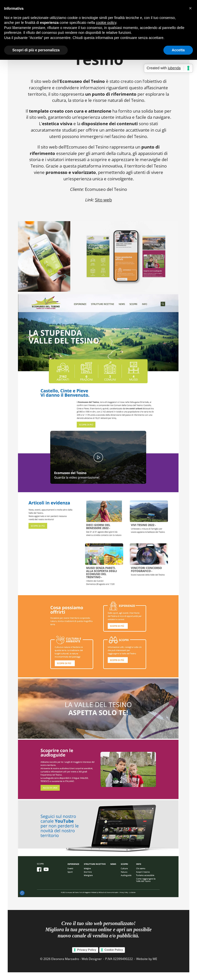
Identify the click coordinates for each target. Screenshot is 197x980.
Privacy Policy (87, 950)
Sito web (103, 200)
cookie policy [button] (106, 23)
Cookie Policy (114, 950)
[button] (190, 8)
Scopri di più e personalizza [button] (36, 50)
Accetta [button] (178, 50)
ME (155, 959)
